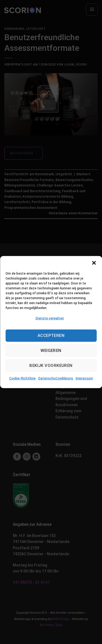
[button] (94, 263)
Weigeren (51, 351)
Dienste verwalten (50, 318)
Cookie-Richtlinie (22, 378)
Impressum (84, 378)
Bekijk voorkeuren (51, 366)
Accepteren (51, 336)
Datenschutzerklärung (56, 378)
